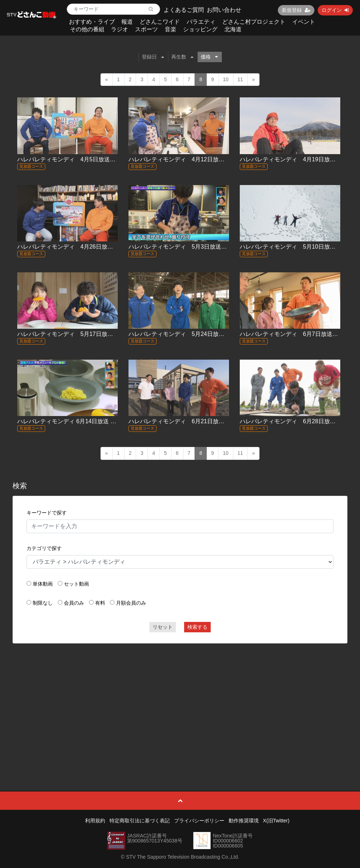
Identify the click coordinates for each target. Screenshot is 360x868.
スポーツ (146, 29)
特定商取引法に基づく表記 (140, 821)
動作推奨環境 (244, 821)
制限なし (43, 603)
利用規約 (95, 821)
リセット (163, 627)
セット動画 (76, 584)
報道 (127, 22)
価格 (209, 57)
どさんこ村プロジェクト (254, 22)
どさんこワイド (160, 22)
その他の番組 (87, 29)
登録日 (153, 57)
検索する (197, 627)
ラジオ (120, 29)
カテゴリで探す (44, 548)
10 (226, 79)
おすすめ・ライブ (92, 22)
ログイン (335, 10)
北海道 (233, 29)
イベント (304, 22)
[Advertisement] (180, 701)
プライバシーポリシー (199, 821)
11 (240, 79)
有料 (100, 603)
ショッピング (200, 29)
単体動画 (43, 584)
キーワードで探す (47, 513)
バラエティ (201, 22)
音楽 (170, 29)
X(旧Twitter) (276, 821)
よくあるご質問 (184, 10)
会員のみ (74, 603)
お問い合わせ (224, 10)
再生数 (182, 57)
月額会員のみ (131, 603)
